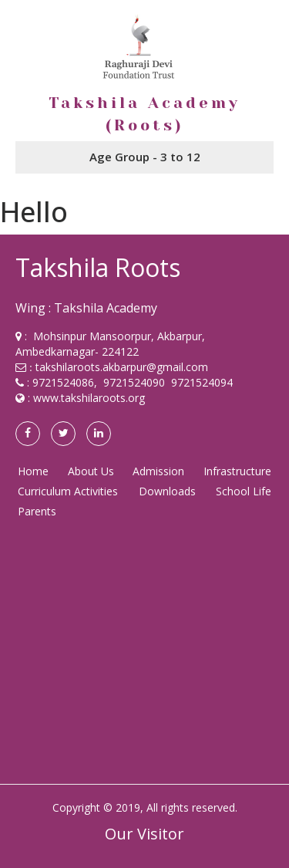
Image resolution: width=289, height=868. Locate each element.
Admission (158, 471)
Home (33, 471)
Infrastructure (237, 471)
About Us (91, 471)
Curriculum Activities (68, 491)
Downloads (167, 491)
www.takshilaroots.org (89, 398)
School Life (244, 491)
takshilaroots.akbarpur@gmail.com (122, 367)
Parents (37, 511)
